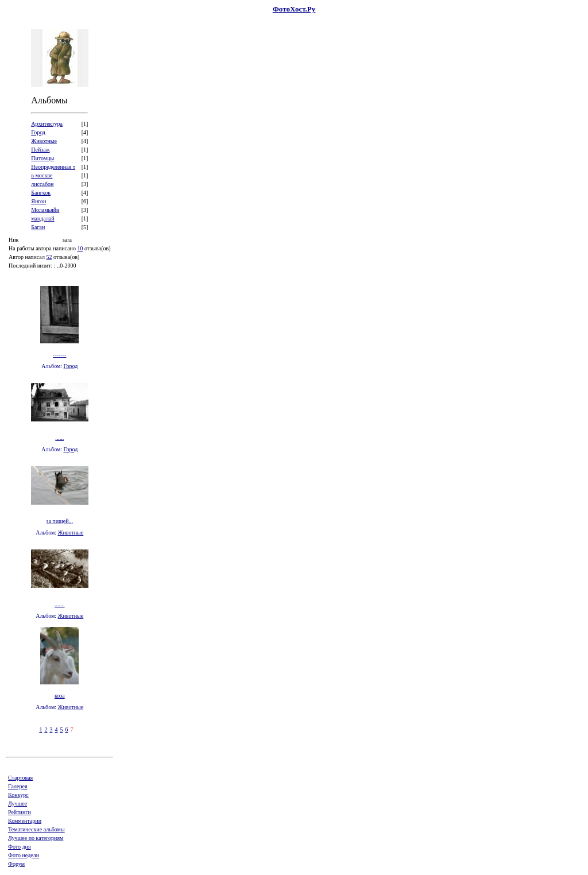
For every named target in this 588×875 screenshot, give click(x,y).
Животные (71, 533)
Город (71, 366)
